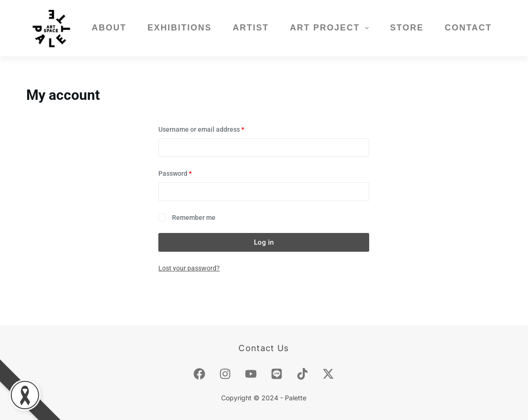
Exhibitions (180, 28)
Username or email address (215, 129)
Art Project (331, 28)
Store (407, 28)
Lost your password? (189, 268)
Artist (251, 28)
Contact (468, 28)
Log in (264, 242)
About (109, 28)
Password (188, 173)
